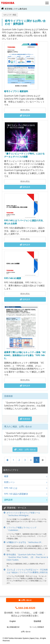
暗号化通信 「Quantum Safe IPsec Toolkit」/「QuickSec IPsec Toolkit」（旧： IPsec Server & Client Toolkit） (27, 557)
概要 (6, 476)
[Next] (43, 460)
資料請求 (25, 115)
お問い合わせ (25, 600)
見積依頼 (25, 419)
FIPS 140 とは (11, 488)
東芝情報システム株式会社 (14, 9)
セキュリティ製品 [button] (10, 15)
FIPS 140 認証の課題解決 (16, 494)
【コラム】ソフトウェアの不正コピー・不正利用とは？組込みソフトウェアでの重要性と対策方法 (27, 571)
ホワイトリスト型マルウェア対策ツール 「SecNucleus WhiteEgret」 (23, 514)
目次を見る (25, 110)
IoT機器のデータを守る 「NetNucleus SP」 (25, 542)
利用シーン (9, 482)
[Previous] (7, 460)
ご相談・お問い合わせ (25, 449)
